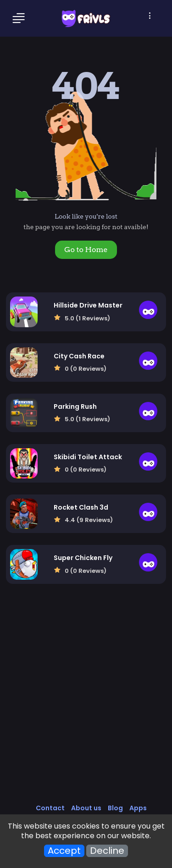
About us (86, 808)
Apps (138, 808)
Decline (107, 851)
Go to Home (86, 250)
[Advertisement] (86, 703)
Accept (64, 851)
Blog (115, 808)
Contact (50, 808)
